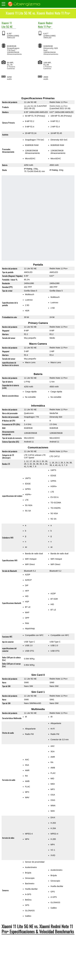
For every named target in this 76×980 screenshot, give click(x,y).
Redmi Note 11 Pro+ (45, 25)
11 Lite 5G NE (7, 25)
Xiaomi (5, 23)
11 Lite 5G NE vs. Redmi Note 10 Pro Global (26, 975)
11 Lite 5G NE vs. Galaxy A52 (19, 969)
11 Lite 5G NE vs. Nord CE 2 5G (20, 963)
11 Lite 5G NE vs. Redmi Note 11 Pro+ (23, 951)
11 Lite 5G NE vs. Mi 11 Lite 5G (20, 957)
